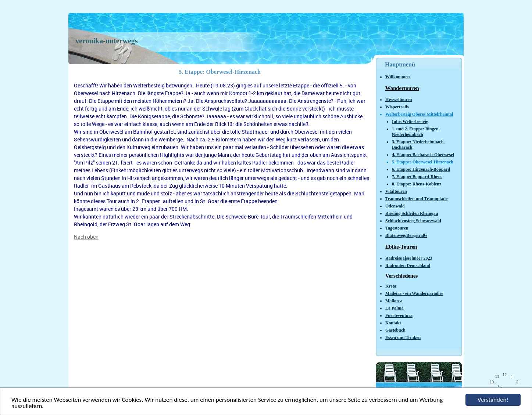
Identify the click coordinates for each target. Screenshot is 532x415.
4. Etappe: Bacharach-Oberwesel (423, 155)
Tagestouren (397, 228)
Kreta (391, 286)
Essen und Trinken (403, 338)
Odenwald (395, 206)
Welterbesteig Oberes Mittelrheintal (419, 114)
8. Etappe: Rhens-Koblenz (417, 184)
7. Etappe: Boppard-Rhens (417, 177)
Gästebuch (395, 330)
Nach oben (86, 237)
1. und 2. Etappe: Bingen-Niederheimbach (416, 132)
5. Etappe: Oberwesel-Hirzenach (423, 162)
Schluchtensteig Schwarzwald (413, 221)
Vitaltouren (396, 191)
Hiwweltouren (399, 100)
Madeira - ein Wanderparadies (414, 293)
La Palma (394, 308)
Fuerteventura (399, 315)
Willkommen (397, 77)
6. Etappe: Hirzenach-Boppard (421, 169)
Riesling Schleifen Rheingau (412, 213)
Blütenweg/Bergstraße (406, 235)
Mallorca (394, 301)
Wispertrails (397, 107)
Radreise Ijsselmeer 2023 (409, 258)
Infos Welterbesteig (410, 122)
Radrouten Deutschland (408, 266)
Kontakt (393, 323)
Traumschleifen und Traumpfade (416, 199)
